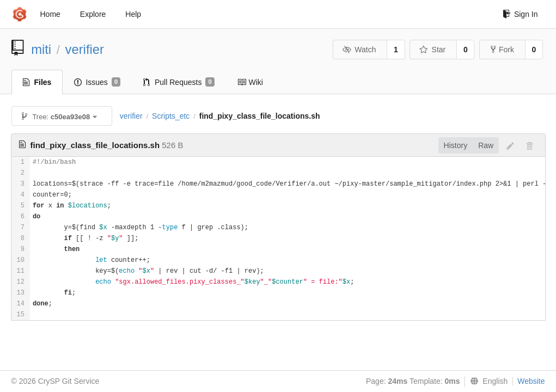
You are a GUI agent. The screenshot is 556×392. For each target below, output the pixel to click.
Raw (486, 145)
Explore (93, 14)
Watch (359, 50)
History (456, 145)
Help (133, 14)
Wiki (250, 82)
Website (531, 381)
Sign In (520, 14)
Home (50, 14)
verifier (85, 49)
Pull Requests (179, 82)
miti (41, 49)
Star (432, 50)
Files (37, 82)
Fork (502, 50)
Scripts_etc (171, 116)
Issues (97, 82)
